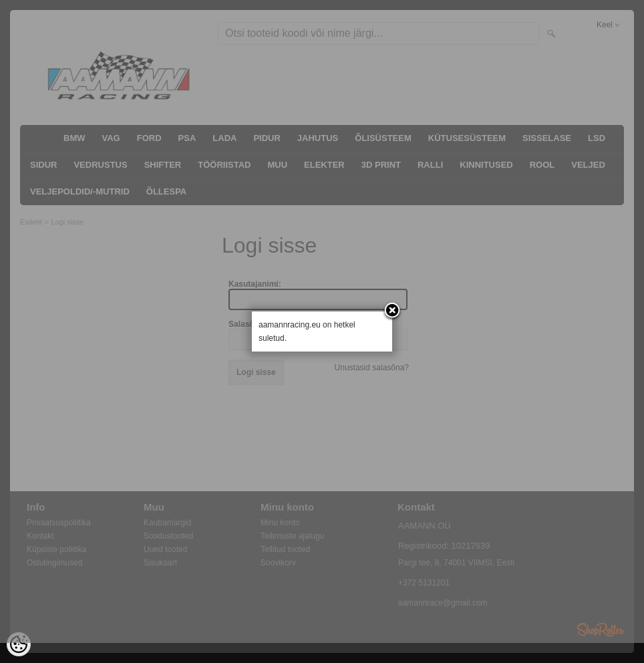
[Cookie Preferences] (19, 644)
